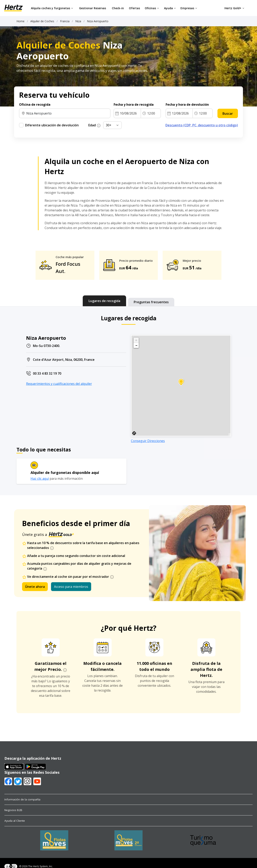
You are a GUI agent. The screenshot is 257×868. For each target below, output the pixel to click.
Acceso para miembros (71, 587)
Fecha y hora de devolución (187, 104)
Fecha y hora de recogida (134, 104)
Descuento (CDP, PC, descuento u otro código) (202, 125)
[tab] (104, 301)
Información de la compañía (22, 799)
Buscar (228, 114)
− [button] (136, 345)
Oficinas (152, 8)
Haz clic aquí (40, 479)
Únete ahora (35, 587)
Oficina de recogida (35, 104)
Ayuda (170, 8)
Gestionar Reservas (93, 8)
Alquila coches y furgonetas (52, 8)
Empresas (189, 8)
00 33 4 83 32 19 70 (47, 373)
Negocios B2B (13, 810)
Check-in (118, 8)
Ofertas (134, 8)
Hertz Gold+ (234, 8)
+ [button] (136, 340)
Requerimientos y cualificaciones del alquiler (59, 384)
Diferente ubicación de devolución (52, 125)
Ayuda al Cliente (15, 821)
